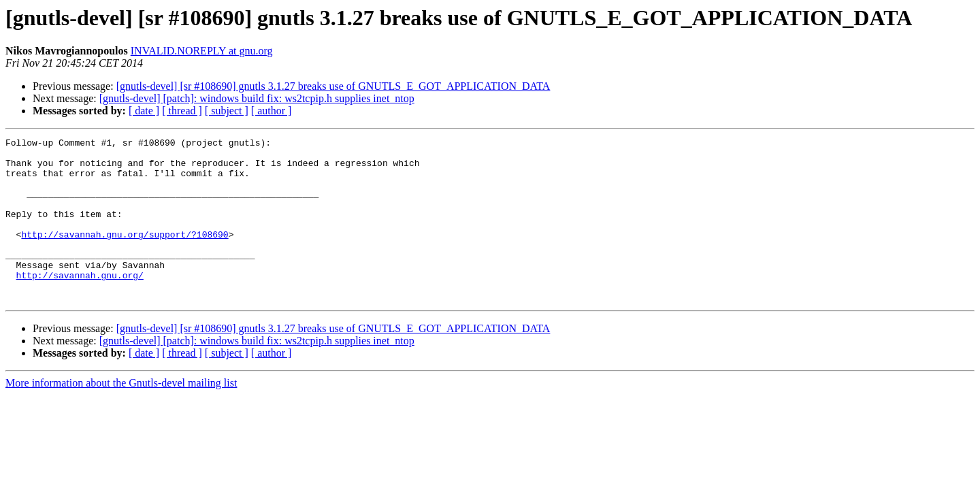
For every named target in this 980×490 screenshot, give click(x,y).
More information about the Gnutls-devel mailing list (121, 415)
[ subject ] (227, 111)
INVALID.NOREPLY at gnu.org (202, 51)
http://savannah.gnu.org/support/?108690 (125, 255)
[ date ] (144, 111)
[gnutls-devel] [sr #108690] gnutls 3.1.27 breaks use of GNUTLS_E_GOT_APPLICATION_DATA (333, 86)
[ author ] (272, 111)
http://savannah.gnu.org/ (80, 304)
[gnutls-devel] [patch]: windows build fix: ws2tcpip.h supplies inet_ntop (257, 98)
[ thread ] (182, 111)
